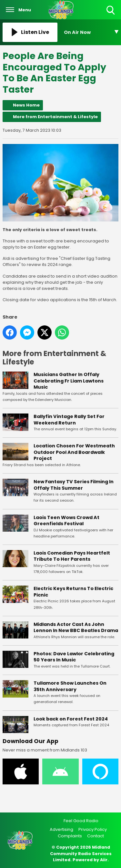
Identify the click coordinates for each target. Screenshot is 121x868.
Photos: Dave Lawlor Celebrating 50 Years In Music (74, 657)
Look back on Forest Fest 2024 (71, 719)
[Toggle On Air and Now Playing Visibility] (91, 32)
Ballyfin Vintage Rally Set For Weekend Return (69, 420)
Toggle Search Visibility (111, 10)
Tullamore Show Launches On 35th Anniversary (70, 686)
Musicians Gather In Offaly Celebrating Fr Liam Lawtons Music (69, 381)
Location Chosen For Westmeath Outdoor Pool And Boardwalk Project (74, 452)
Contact (96, 836)
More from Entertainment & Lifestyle (55, 117)
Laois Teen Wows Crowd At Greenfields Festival (66, 521)
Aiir (104, 860)
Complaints (70, 836)
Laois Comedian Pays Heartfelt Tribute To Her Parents (72, 556)
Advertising (61, 829)
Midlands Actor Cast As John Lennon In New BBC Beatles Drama (76, 628)
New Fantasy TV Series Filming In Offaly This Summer (74, 485)
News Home (26, 105)
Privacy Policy (93, 829)
